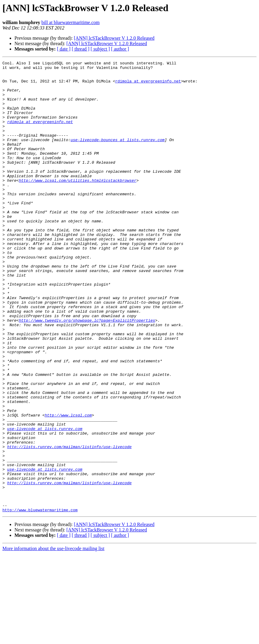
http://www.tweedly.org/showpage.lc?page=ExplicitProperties (87, 373)
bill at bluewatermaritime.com (71, 22)
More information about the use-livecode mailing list (53, 639)
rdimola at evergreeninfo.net (148, 85)
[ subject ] (100, 49)
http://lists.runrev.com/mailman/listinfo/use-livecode (69, 524)
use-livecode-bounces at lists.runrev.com (117, 156)
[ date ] (64, 49)
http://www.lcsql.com (68, 486)
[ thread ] (81, 49)
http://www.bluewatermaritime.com (40, 600)
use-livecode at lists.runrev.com (45, 503)
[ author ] (120, 49)
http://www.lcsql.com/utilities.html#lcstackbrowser (78, 205)
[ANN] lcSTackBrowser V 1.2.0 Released (114, 38)
